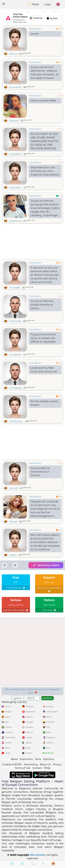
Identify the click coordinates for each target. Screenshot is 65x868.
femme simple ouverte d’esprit (44, 403)
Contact (37, 768)
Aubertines (15, 221)
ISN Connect (38, 855)
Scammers (26, 759)
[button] (4, 4)
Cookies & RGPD (12, 764)
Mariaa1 (13, 521)
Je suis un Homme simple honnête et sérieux (42, 305)
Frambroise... (16, 421)
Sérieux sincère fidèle (43, 101)
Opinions (48, 759)
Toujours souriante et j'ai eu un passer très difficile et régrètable (43, 338)
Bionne (13, 54)
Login (47, 4)
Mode (33, 4)
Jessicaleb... (15, 187)
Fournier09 (15, 87)
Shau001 (14, 121)
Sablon (13, 555)
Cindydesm (15, 154)
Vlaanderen (35, 29)
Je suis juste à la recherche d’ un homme (40, 472)
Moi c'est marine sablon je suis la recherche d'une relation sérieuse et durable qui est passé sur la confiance (45, 542)
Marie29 (14, 488)
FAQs (47, 768)
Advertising (31, 764)
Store (38, 759)
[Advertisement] (32, 18)
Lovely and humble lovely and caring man (44, 370)
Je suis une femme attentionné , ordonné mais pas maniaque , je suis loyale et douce (44, 73)
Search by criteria (46, 565)
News (14, 759)
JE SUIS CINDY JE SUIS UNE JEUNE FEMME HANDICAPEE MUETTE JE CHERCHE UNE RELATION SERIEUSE (44, 141)
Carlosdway (15, 388)
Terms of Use (23, 768)
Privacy (57, 764)
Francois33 (15, 321)
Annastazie (15, 354)
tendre (35, 34)
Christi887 (15, 288)
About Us (45, 764)
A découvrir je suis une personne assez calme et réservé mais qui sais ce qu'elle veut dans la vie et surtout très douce (45, 276)
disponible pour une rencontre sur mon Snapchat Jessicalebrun (45, 171)
